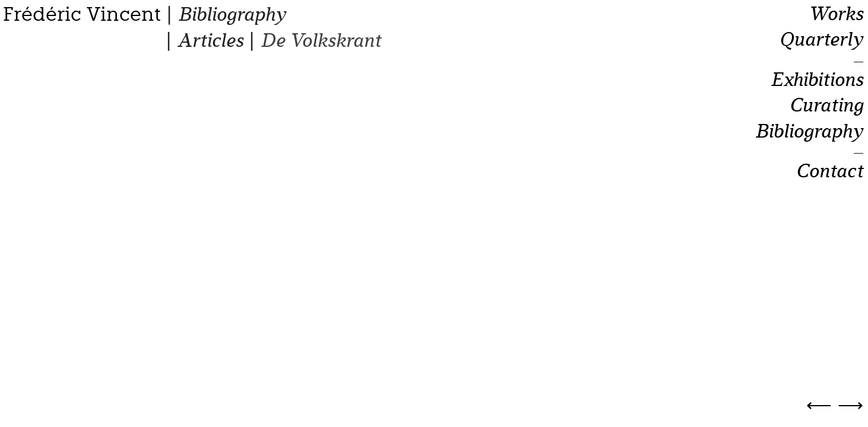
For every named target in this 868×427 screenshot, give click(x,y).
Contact (829, 171)
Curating (826, 106)
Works (836, 14)
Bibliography (232, 15)
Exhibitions (817, 80)
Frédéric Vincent (82, 14)
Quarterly (821, 40)
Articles (210, 41)
